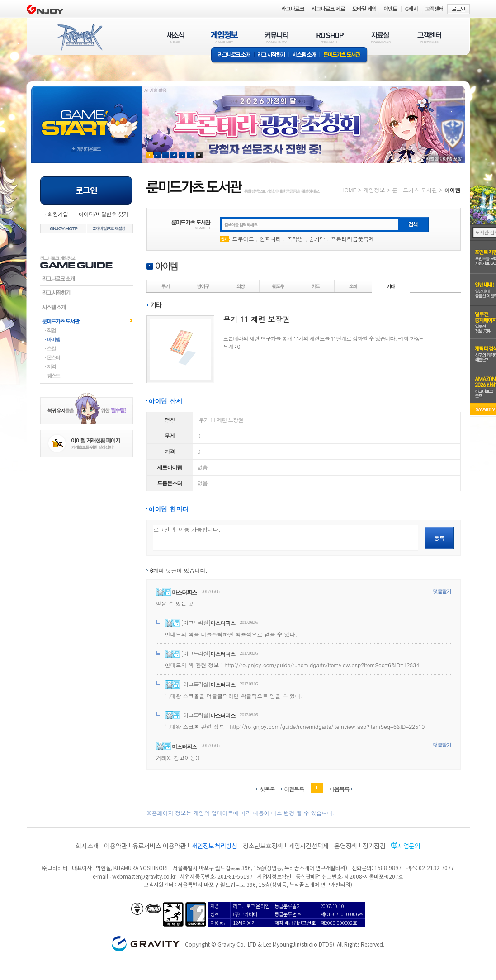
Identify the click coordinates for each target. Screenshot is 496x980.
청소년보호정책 (263, 846)
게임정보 (374, 190)
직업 (87, 330)
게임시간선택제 (309, 846)
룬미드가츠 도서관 (344, 55)
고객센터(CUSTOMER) (429, 37)
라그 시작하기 (272, 55)
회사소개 (87, 846)
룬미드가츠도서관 (87, 321)
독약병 (295, 239)
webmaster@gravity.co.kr (144, 876)
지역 (87, 366)
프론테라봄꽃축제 (353, 239)
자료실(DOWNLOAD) (380, 37)
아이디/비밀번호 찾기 (103, 214)
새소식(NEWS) (175, 37)
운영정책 (346, 846)
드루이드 (243, 239)
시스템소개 (304, 55)
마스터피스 (184, 592)
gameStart (86, 116)
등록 (439, 538)
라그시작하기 (87, 293)
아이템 (87, 339)
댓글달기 (442, 591)
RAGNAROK (79, 38)
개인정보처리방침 (214, 846)
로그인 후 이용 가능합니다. (286, 538)
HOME (348, 190)
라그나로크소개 (233, 55)
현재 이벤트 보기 (199, 155)
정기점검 (374, 846)
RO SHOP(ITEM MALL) (330, 37)
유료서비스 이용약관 (159, 846)
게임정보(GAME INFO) (224, 37)
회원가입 (58, 214)
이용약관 (116, 846)
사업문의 (409, 846)
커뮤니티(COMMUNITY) (277, 37)
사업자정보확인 (274, 876)
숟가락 (317, 239)
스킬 (87, 348)
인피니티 (270, 239)
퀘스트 (87, 376)
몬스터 (87, 357)
